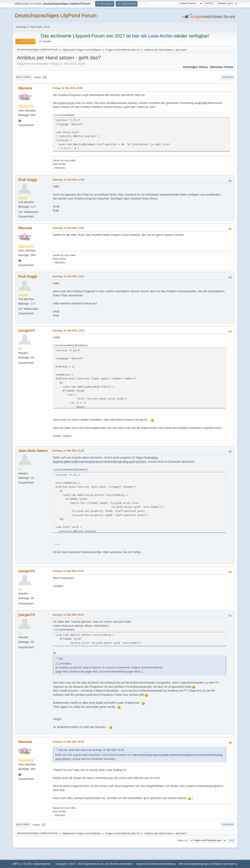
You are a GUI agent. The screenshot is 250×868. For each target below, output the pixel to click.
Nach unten (23, 77)
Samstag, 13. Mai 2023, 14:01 (68, 228)
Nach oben (23, 825)
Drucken (228, 77)
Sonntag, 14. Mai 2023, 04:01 (68, 571)
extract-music (66, 103)
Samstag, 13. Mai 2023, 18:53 (68, 331)
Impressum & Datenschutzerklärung (156, 864)
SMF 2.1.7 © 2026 (22, 864)
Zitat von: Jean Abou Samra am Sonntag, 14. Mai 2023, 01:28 (91, 750)
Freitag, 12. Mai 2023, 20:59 (67, 88)
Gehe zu (182, 840)
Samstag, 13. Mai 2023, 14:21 (68, 276)
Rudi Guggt (28, 180)
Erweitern (81, 345)
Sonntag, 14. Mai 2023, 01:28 (68, 451)
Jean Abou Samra (33, 451)
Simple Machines (42, 864)
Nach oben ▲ (230, 864)
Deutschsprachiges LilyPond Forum (56, 15)
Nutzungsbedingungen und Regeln (203, 864)
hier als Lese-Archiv (152, 36)
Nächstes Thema (222, 67)
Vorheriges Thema (195, 67)
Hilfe (181, 864)
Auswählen (67, 115)
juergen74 (26, 331)
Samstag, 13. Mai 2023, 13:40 (68, 180)
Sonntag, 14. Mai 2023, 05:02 (68, 615)
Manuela (25, 88)
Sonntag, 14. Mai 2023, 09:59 (68, 742)
